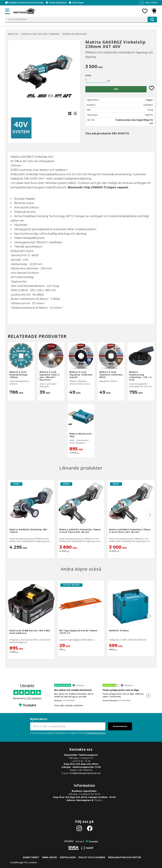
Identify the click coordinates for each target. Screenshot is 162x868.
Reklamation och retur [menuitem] (125, 857)
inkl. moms (151, 3)
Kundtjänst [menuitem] (31, 857)
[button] (8, 11)
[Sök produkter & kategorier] (81, 20)
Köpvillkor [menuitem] (68, 857)
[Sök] (152, 20)
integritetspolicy (96, 733)
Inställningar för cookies (24, 862)
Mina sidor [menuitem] (50, 857)
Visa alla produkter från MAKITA (107, 133)
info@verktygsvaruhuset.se (85, 773)
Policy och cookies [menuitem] (92, 857)
